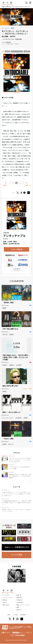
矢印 (29, 481)
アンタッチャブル (17, 52)
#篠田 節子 (12, 365)
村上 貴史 (5, 36)
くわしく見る (16, 249)
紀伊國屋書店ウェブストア (23, 260)
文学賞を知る (20, 602)
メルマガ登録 (17, 555)
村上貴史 (27, 52)
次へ (27, 183)
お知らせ (5, 602)
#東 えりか (11, 444)
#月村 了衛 (5, 335)
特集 (18, 607)
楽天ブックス (23, 255)
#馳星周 (4, 308)
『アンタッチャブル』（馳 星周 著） (12, 93)
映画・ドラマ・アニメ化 (23, 605)
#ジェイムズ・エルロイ (8, 418)
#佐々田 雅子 (19, 418)
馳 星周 (8, 52)
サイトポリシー (7, 595)
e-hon (10, 265)
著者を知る (19, 598)
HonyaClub (23, 265)
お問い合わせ (6, 605)
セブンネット (10, 260)
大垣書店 (17, 269)
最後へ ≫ (28, 185)
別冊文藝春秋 (25, 615)
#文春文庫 (8, 42)
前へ (6, 183)
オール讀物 (15, 615)
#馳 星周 (11, 335)
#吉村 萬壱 (19, 365)
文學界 (6, 615)
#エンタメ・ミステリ (13, 44)
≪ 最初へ (5, 185)
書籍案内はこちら (17, 547)
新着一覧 (19, 595)
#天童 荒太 (5, 365)
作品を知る (19, 600)
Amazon (10, 255)
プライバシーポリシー (8, 598)
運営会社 (5, 600)
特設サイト (19, 610)
